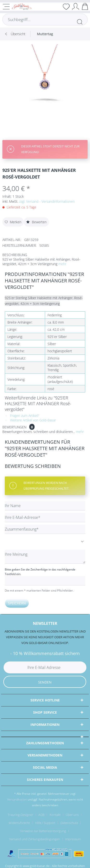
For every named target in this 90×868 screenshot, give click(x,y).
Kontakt (55, 815)
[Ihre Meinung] (45, 557)
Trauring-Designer (20, 815)
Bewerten (36, 222)
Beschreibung (15, 255)
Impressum (73, 839)
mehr (62, 264)
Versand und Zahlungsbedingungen (35, 839)
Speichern (17, 603)
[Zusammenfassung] (45, 529)
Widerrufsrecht (19, 823)
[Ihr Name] (45, 506)
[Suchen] (80, 22)
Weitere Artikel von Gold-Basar (30, 420)
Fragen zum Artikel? (22, 416)
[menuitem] (45, 34)
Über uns (72, 815)
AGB (41, 815)
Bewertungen (14, 427)
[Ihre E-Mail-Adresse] (45, 518)
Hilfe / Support (45, 823)
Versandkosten (17, 799)
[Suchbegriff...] (45, 20)
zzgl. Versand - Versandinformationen (47, 201)
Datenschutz (69, 823)
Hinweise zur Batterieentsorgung (43, 831)
